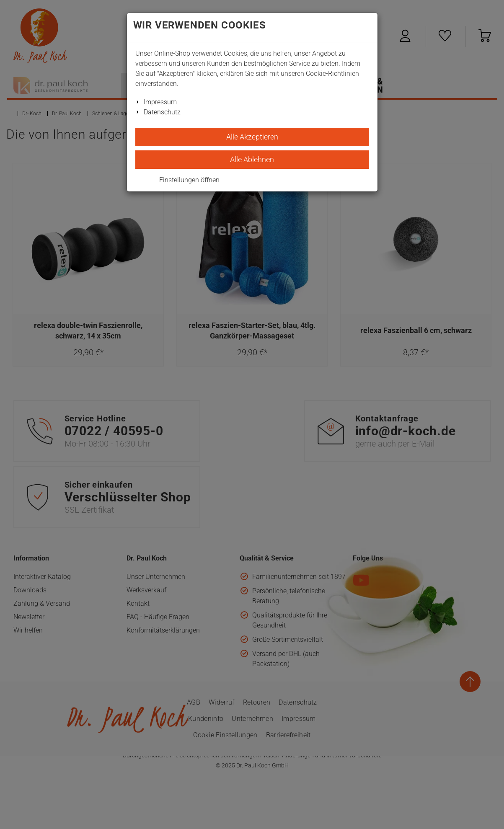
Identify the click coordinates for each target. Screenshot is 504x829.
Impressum (160, 102)
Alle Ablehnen (252, 159)
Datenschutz (162, 112)
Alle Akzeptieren (252, 137)
